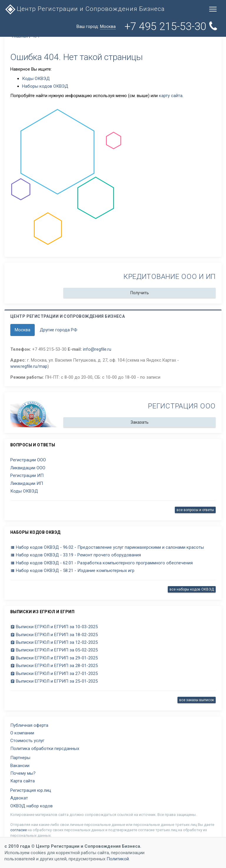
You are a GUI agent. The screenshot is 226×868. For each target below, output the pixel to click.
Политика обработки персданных (45, 749)
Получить (140, 293)
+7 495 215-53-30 (172, 26)
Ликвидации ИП (27, 483)
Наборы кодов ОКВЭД (45, 86)
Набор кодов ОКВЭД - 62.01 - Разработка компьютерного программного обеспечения (102, 563)
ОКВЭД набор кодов (31, 806)
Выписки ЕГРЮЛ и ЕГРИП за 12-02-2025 (54, 642)
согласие (19, 830)
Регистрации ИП (27, 475)
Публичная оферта (29, 725)
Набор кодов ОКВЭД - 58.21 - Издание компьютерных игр (72, 571)
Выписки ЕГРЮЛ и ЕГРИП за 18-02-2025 (54, 635)
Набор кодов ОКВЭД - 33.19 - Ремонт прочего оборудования (76, 555)
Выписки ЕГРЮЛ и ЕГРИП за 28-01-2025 (54, 666)
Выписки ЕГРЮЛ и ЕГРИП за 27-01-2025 (54, 674)
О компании (22, 733)
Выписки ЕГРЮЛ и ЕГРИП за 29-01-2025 (54, 658)
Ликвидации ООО (28, 468)
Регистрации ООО (28, 460)
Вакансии (20, 766)
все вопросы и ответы (195, 510)
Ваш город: (96, 27)
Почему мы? (23, 773)
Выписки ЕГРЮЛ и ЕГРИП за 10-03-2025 (54, 627)
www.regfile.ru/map (29, 366)
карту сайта (171, 96)
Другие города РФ (59, 330)
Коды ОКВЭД (36, 79)
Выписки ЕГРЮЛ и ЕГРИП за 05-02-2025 (54, 650)
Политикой (118, 859)
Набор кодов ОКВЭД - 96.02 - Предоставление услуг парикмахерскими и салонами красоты (107, 547)
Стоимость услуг (27, 741)
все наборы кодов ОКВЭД (192, 589)
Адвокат (19, 798)
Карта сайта (23, 781)
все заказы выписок (197, 700)
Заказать (140, 422)
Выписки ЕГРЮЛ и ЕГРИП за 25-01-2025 (54, 681)
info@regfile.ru (97, 349)
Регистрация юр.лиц (31, 790)
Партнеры (20, 758)
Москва (23, 330)
